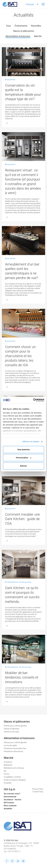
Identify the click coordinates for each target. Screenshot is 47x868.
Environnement (10, 797)
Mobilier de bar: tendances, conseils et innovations (22, 677)
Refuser (24, 466)
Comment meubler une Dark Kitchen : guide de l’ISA (22, 519)
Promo (7, 774)
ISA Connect (9, 803)
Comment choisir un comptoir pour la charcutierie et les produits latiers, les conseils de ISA (20, 356)
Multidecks (8, 765)
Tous (8, 26)
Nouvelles (36, 26)
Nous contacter (10, 806)
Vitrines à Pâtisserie (11, 729)
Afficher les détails (31, 442)
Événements (21, 26)
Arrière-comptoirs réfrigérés (15, 780)
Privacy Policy (38, 789)
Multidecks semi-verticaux (14, 768)
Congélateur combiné (12, 777)
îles (5, 771)
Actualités (8, 809)
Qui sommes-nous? (12, 794)
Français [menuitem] (30, 4)
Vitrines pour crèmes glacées (15, 726)
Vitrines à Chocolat (11, 732)
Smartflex (8, 783)
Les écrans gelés (10, 745)
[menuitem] (32, 4)
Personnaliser (24, 458)
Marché (38, 36)
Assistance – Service (12, 800)
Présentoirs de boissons (13, 751)
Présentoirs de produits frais (15, 748)
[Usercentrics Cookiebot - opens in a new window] (33, 400)
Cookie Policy (38, 792)
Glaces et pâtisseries (24, 31)
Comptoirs (8, 762)
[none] (32, 4)
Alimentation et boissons (18, 36)
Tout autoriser (24, 449)
